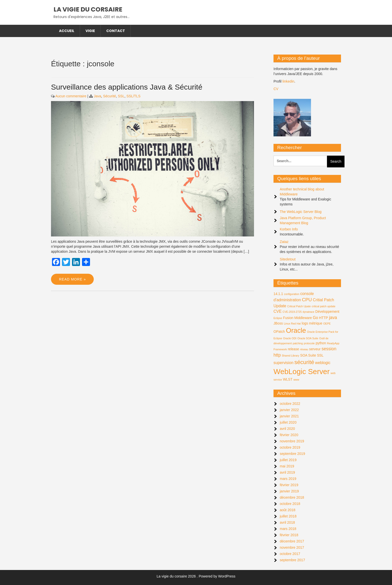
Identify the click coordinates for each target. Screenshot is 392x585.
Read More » (72, 279)
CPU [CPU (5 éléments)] (307, 300)
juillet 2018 (288, 516)
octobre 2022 (290, 404)
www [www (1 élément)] (296, 380)
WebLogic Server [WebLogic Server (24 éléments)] (301, 371)
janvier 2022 (289, 410)
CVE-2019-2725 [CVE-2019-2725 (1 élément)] (292, 312)
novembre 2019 (292, 441)
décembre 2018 (292, 497)
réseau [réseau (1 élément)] (304, 349)
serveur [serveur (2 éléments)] (315, 349)
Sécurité (109, 96)
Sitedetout (288, 259)
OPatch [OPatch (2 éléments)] (279, 332)
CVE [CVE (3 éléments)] (277, 311)
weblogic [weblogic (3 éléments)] (323, 363)
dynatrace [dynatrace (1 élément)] (309, 312)
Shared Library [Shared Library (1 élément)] (290, 356)
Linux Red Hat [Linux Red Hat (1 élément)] (292, 324)
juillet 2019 (288, 460)
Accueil (67, 31)
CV (276, 89)
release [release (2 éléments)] (293, 349)
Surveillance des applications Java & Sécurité (127, 87)
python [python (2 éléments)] (321, 343)
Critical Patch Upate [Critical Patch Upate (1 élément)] (299, 306)
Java (97, 96)
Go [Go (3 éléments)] (315, 318)
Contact (116, 31)
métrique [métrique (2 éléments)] (316, 323)
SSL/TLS (133, 96)
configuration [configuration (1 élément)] (292, 294)
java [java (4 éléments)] (333, 318)
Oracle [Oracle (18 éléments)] (296, 330)
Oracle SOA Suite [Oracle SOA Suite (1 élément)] (308, 338)
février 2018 (289, 535)
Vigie (90, 31)
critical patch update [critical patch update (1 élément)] (324, 306)
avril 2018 (287, 522)
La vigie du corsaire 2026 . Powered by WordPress (196, 576)
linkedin (288, 81)
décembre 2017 (292, 541)
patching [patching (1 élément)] (298, 343)
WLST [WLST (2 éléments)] (288, 379)
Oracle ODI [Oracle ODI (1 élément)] (290, 338)
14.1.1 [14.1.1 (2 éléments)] (278, 294)
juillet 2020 (288, 422)
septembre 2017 (292, 560)
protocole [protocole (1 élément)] (309, 343)
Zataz (284, 242)
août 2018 (287, 510)
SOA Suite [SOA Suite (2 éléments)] (308, 355)
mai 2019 (287, 466)
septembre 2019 (292, 454)
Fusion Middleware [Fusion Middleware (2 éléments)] (297, 318)
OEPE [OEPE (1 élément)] (327, 324)
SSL (121, 96)
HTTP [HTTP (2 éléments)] (323, 318)
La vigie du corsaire (88, 9)
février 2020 (289, 435)
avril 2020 (287, 429)
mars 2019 (288, 479)
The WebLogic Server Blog (301, 212)
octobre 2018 (290, 504)
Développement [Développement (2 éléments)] (327, 312)
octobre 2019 (290, 447)
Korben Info (289, 229)
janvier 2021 (289, 416)
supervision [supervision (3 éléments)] (283, 363)
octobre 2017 (290, 554)
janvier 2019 (289, 491)
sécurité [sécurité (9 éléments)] (304, 362)
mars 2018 (288, 529)
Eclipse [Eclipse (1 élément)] (278, 318)
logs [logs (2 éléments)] (305, 323)
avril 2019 (287, 472)
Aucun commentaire (71, 96)
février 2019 (289, 485)
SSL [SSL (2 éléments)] (320, 355)
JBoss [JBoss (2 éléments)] (278, 323)
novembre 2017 (292, 547)
